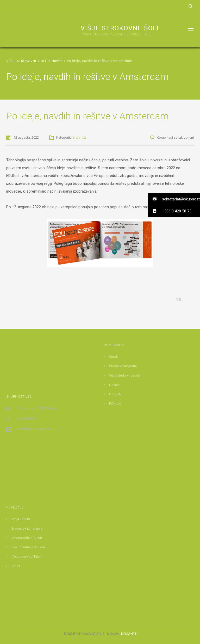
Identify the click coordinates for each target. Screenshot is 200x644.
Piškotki (115, 404)
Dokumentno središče (28, 547)
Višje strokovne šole (124, 375)
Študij (113, 357)
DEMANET (129, 634)
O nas (16, 566)
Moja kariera (21, 519)
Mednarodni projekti (27, 538)
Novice (80, 138)
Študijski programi (123, 366)
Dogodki (116, 394)
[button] (174, 199)
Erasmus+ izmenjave (27, 528)
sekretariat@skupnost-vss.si (38, 429)
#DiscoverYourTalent (27, 557)
